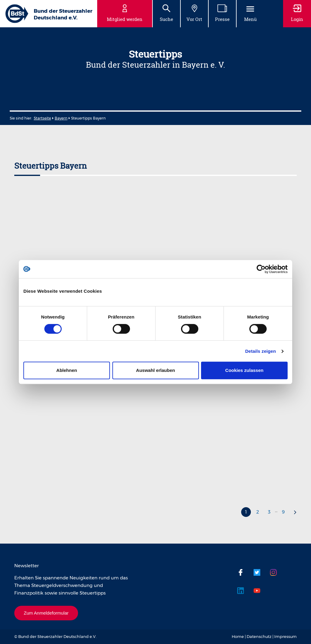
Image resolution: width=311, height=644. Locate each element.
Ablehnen (67, 370)
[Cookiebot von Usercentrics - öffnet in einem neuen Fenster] (261, 269)
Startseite (42, 118)
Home (238, 636)
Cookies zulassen (244, 370)
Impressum (285, 636)
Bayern (61, 118)
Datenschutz (259, 636)
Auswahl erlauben (155, 370)
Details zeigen (260, 351)
